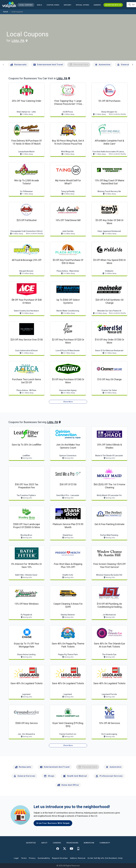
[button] (82, 5)
